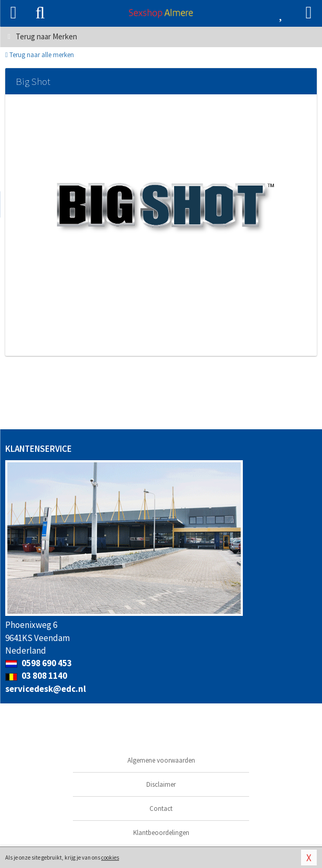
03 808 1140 (36, 676)
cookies (110, 858)
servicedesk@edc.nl (46, 689)
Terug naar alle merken (40, 55)
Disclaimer (161, 784)
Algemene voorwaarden (161, 760)
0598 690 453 (39, 663)
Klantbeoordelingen (161, 833)
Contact (161, 809)
